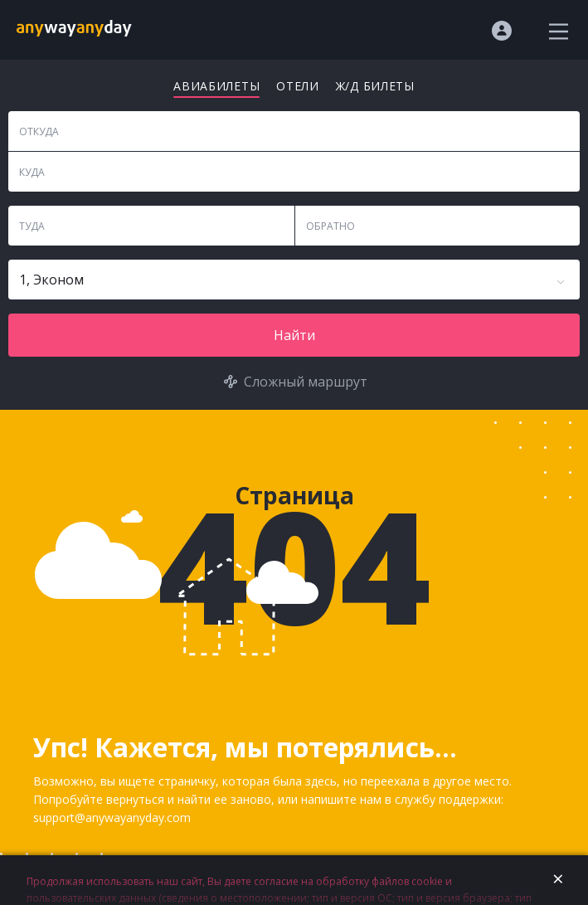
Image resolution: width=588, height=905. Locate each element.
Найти (294, 335)
